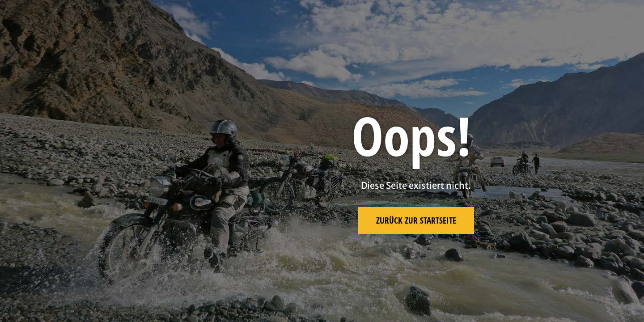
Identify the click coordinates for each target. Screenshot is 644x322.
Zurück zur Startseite (416, 220)
